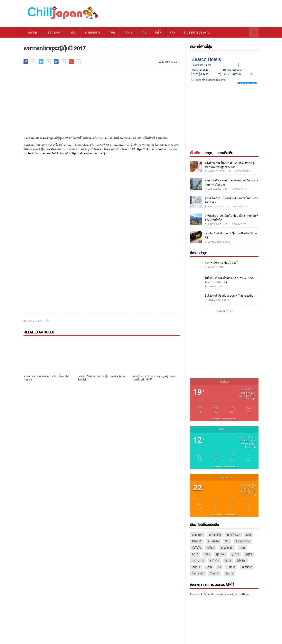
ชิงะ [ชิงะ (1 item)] (227, 541)
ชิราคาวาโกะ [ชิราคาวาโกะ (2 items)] (243, 541)
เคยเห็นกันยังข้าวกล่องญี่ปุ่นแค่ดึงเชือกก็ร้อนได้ (101, 378)
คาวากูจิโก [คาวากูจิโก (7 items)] (215, 535)
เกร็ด (158, 32)
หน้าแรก (33, 32)
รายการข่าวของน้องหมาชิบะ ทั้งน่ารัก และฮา (46, 378)
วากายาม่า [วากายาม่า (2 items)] (198, 561)
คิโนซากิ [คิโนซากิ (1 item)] (197, 541)
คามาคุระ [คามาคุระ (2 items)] (197, 535)
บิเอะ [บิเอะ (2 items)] (207, 554)
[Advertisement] (102, 98)
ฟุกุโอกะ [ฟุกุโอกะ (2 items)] (221, 554)
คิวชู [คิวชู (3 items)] (248, 535)
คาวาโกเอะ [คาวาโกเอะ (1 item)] (233, 535)
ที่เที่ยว (128, 32)
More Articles (224, 311)
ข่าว (172, 32)
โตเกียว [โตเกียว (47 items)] (231, 567)
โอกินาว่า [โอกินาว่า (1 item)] (247, 567)
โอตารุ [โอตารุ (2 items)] (229, 573)
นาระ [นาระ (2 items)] (242, 548)
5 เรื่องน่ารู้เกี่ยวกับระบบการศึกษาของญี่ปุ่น (230, 296)
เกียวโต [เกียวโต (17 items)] (196, 567)
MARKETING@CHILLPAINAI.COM (206, 626)
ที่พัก (112, 32)
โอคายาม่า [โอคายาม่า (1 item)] (198, 573)
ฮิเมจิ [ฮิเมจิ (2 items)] (228, 561)
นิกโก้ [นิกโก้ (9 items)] (195, 554)
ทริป (74, 32)
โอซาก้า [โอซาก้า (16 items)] (215, 573)
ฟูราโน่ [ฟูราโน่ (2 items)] (235, 554)
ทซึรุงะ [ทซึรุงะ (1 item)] (211, 548)
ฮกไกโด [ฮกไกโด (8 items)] (214, 561)
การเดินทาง (93, 32)
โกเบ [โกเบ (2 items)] (209, 567)
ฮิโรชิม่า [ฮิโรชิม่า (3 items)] (242, 561)
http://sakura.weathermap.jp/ (89, 153)
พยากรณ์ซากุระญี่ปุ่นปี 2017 (221, 263)
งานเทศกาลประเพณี (197, 32)
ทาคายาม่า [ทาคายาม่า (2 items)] (227, 548)
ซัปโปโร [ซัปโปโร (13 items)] (196, 548)
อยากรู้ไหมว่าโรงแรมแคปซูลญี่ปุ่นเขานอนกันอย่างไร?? (154, 378)
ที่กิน (144, 32)
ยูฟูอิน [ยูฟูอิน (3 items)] (249, 554)
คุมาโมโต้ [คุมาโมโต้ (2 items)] (213, 541)
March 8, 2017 (169, 62)
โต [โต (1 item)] (219, 567)
